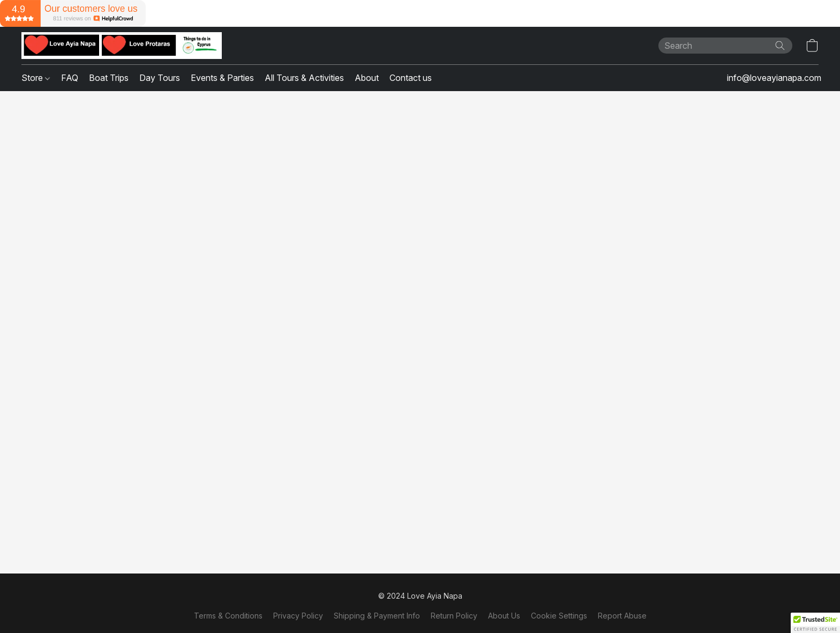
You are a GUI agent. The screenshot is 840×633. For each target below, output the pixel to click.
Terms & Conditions (228, 616)
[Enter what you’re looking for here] (725, 46)
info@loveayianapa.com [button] (774, 78)
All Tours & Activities (304, 78)
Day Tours (160, 78)
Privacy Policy (298, 616)
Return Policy (454, 616)
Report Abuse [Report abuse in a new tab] (622, 616)
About (367, 78)
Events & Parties (222, 78)
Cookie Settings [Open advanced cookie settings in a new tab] (559, 616)
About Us (504, 616)
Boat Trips (109, 78)
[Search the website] (780, 46)
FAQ (70, 78)
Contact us (411, 78)
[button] (122, 46)
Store (36, 78)
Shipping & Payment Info (377, 616)
